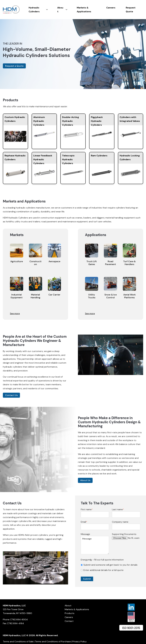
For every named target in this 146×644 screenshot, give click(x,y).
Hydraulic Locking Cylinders (130, 158)
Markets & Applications (77, 609)
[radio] (111, 565)
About (68, 606)
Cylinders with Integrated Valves (130, 119)
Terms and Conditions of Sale (18, 642)
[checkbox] (111, 567)
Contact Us (11, 395)
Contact (69, 621)
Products (70, 613)
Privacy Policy (79, 642)
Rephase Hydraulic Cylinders (15, 158)
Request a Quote (14, 66)
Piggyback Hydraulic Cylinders (97, 120)
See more (15, 314)
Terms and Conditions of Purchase (53, 642)
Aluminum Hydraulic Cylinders (39, 120)
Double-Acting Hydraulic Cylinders (71, 120)
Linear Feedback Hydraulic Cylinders (43, 159)
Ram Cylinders (99, 156)
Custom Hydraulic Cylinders (15, 119)
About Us (85, 480)
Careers (69, 617)
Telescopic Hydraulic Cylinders (68, 159)
